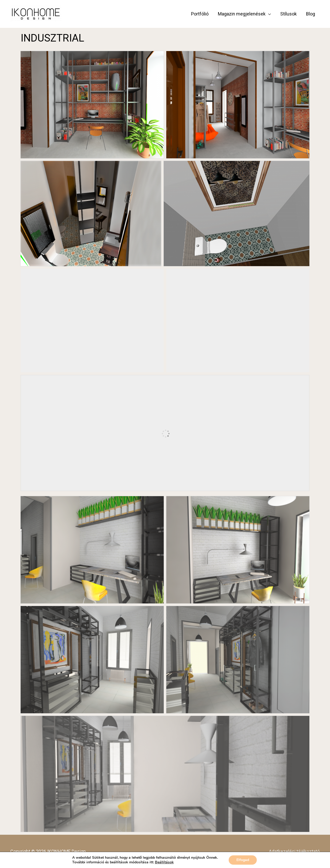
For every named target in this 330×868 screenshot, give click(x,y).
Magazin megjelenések (242, 14)
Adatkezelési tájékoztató (294, 851)
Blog (311, 14)
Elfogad (243, 860)
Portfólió (200, 14)
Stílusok (288, 14)
